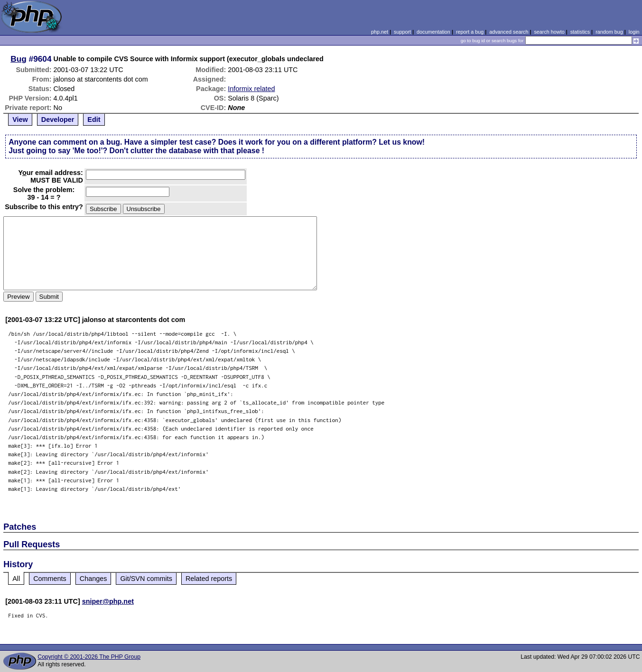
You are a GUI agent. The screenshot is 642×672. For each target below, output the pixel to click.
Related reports (209, 579)
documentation (433, 32)
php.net (380, 32)
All (16, 579)
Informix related (251, 89)
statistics (580, 32)
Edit (94, 120)
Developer (58, 120)
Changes (93, 579)
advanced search (509, 32)
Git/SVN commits (146, 579)
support (402, 32)
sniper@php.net (108, 601)
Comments (50, 579)
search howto (549, 32)
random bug (609, 32)
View (20, 120)
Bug (19, 59)
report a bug (470, 32)
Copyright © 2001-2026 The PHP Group (89, 657)
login (634, 32)
